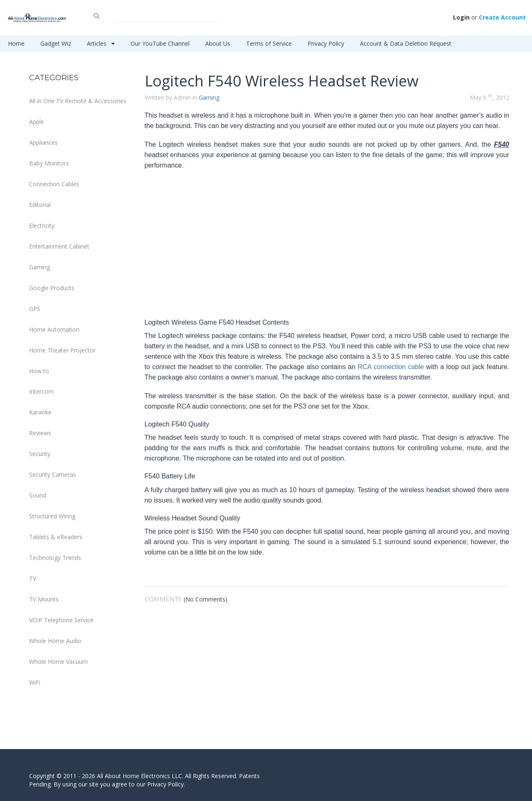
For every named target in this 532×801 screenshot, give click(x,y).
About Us (218, 43)
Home (16, 43)
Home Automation (54, 329)
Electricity (42, 226)
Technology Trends (55, 558)
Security (40, 454)
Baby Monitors (49, 163)
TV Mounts (44, 599)
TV (33, 578)
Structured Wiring (52, 516)
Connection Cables (54, 184)
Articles (101, 43)
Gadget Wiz (56, 43)
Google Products (52, 288)
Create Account (502, 17)
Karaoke (40, 412)
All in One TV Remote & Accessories (78, 101)
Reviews (40, 433)
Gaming (39, 267)
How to (39, 371)
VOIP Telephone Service (61, 620)
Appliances (43, 142)
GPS (35, 309)
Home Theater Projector (62, 350)
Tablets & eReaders (56, 537)
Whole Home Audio (55, 641)
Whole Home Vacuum (58, 662)
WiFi (35, 682)
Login (461, 17)
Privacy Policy (326, 43)
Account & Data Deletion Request (406, 43)
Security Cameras (53, 474)
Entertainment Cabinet (59, 246)
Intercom (41, 391)
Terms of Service (269, 43)
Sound (38, 495)
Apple (37, 122)
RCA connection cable (391, 367)
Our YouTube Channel (160, 43)
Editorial (40, 205)
